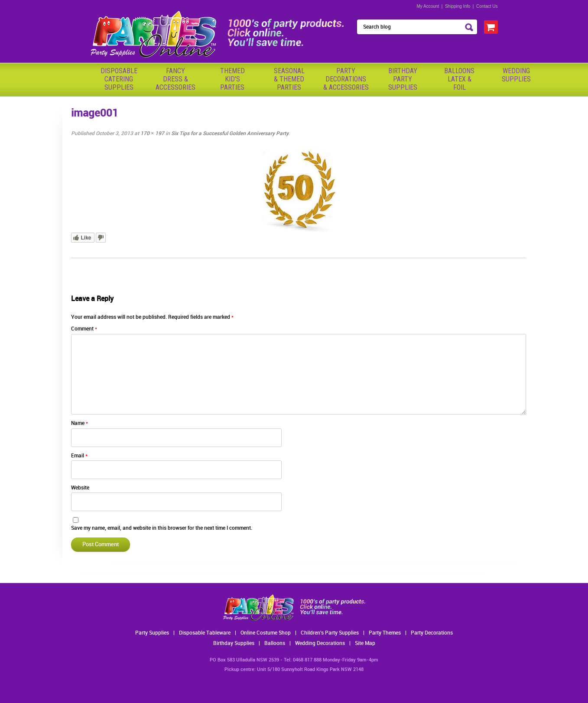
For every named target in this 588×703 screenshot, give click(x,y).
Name (80, 423)
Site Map (365, 643)
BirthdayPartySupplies (403, 79)
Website (80, 488)
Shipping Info (458, 6)
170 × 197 (152, 134)
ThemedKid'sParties (232, 79)
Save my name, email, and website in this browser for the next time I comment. (162, 528)
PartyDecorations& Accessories (346, 79)
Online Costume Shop (266, 633)
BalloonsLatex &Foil (459, 79)
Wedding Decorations (320, 643)
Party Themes (385, 633)
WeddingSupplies (516, 75)
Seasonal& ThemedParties (289, 79)
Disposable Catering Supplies (119, 79)
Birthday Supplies (234, 643)
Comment (84, 329)
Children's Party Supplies (330, 633)
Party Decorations (432, 633)
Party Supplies (152, 633)
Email (79, 456)
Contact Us (487, 6)
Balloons (275, 643)
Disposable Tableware (205, 633)
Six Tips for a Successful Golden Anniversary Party (230, 134)
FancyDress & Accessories (175, 79)
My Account (428, 6)
